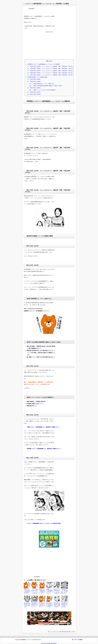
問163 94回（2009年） (34, 88)
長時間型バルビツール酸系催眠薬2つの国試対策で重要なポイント (49, 591)
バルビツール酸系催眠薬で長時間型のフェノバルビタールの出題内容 (35, 591)
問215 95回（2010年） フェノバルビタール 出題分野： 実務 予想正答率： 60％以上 (50, 73)
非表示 (51, 61)
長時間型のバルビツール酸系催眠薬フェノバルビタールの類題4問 (43, 64)
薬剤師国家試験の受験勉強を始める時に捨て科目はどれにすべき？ (35, 605)
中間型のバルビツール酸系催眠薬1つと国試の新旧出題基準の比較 (27, 591)
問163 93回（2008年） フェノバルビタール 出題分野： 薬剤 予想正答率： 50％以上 (50, 68)
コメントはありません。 (54, 632)
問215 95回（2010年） (34, 92)
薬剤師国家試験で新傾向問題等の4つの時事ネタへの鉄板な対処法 (64, 605)
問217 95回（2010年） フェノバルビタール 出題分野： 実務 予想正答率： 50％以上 (50, 75)
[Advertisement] (49, 46)
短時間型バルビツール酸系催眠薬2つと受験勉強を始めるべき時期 (42, 591)
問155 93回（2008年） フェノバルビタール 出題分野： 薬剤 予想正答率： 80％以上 (50, 66)
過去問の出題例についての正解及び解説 (36, 77)
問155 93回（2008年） (34, 79)
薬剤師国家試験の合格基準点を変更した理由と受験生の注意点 (27, 605)
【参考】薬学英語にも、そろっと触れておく (42, 84)
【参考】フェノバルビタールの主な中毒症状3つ (43, 90)
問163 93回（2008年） (34, 81)
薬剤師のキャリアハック (27, 640)
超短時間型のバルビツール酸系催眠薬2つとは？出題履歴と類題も (64, 591)
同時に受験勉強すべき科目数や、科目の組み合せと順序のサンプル (42, 605)
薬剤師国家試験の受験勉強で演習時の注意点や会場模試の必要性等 (57, 605)
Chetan (49, 643)
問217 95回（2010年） (34, 94)
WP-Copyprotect (54, 643)
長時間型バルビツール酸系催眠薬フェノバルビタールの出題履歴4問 (57, 591)
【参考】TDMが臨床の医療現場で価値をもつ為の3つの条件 (45, 86)
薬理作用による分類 (71, 632)
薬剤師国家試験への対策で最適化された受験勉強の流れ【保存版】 (49, 605)
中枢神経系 (64, 632)
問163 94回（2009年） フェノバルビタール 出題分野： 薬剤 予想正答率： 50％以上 (50, 71)
